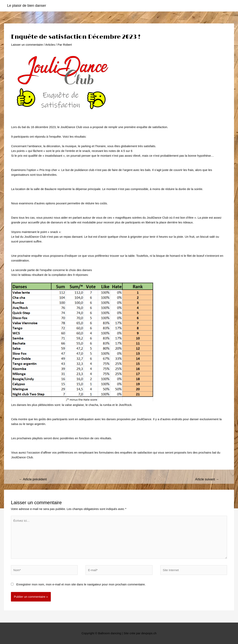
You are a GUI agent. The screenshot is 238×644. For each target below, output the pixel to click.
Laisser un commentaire (27, 45)
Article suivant (207, 479)
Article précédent (33, 479)
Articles (50, 45)
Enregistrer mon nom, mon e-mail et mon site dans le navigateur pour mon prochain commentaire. (81, 584)
